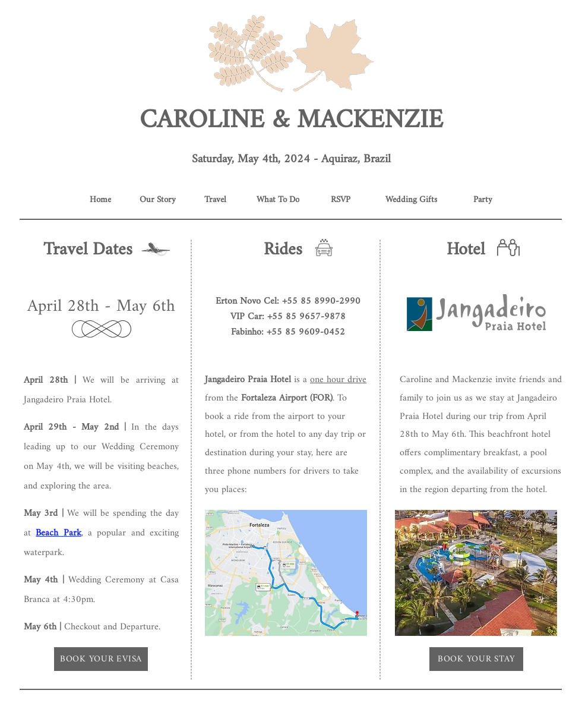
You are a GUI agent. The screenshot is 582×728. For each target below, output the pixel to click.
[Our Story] (158, 200)
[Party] (483, 200)
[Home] (100, 200)
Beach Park (58, 533)
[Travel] (215, 200)
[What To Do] (278, 200)
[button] (476, 313)
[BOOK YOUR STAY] (476, 659)
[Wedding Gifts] (411, 200)
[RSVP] (341, 200)
